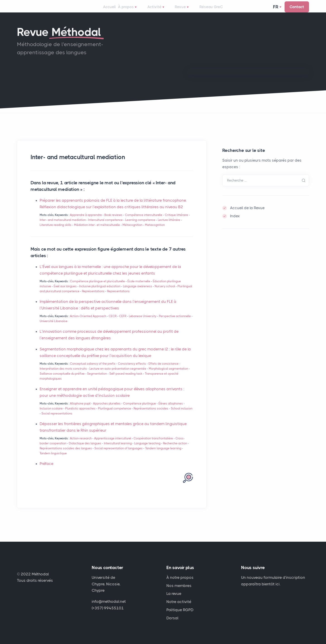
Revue (185, 10)
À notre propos (180, 577)
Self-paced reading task (126, 380)
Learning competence (140, 226)
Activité (161, 10)
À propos (134, 10)
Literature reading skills (56, 231)
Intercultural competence (105, 226)
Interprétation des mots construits (63, 375)
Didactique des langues (85, 450)
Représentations (93, 298)
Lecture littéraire (169, 226)
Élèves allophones (171, 410)
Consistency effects (132, 370)
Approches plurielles (107, 410)
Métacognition (132, 231)
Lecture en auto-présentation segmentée (118, 375)
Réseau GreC (212, 10)
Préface (47, 470)
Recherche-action (175, 450)
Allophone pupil (80, 410)
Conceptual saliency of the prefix (93, 370)
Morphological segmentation (168, 375)
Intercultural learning (118, 450)
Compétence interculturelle (144, 221)
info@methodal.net (109, 601)
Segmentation (97, 380)
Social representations (57, 420)
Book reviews (113, 221)
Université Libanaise (54, 327)
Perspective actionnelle (175, 322)
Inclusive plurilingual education (100, 293)
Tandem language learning (163, 455)
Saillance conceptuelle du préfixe (62, 380)
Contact (297, 10)
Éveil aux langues (65, 293)
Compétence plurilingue (140, 410)
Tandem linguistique (53, 460)
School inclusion (182, 415)
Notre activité (179, 602)
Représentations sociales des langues (66, 455)
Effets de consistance (164, 370)
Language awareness (138, 293)
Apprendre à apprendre (86, 221)
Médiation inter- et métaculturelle (97, 231)
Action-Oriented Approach (88, 322)
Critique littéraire (176, 221)
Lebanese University (143, 322)
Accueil (109, 10)
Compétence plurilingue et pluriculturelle (97, 288)
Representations (118, 298)
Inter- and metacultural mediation (63, 226)
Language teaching (147, 450)
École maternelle (139, 288)
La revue (174, 594)
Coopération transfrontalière (153, 445)
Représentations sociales (151, 415)
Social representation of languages (119, 455)
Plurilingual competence (115, 415)
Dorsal (172, 618)
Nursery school (165, 293)
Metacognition (155, 231)
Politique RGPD (180, 610)
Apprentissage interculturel (113, 445)
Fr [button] (276, 10)
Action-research (81, 445)
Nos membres (179, 586)
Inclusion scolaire (51, 415)
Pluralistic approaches (80, 415)
